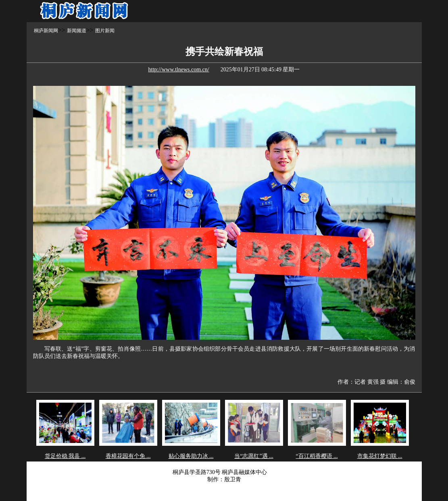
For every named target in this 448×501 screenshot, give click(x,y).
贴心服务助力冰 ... (191, 456)
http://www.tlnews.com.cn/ (179, 70)
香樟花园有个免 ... (128, 456)
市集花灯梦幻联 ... (380, 456)
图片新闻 (105, 31)
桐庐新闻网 (46, 31)
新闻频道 (77, 31)
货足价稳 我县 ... (65, 456)
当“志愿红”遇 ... (254, 456)
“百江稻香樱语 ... (317, 456)
